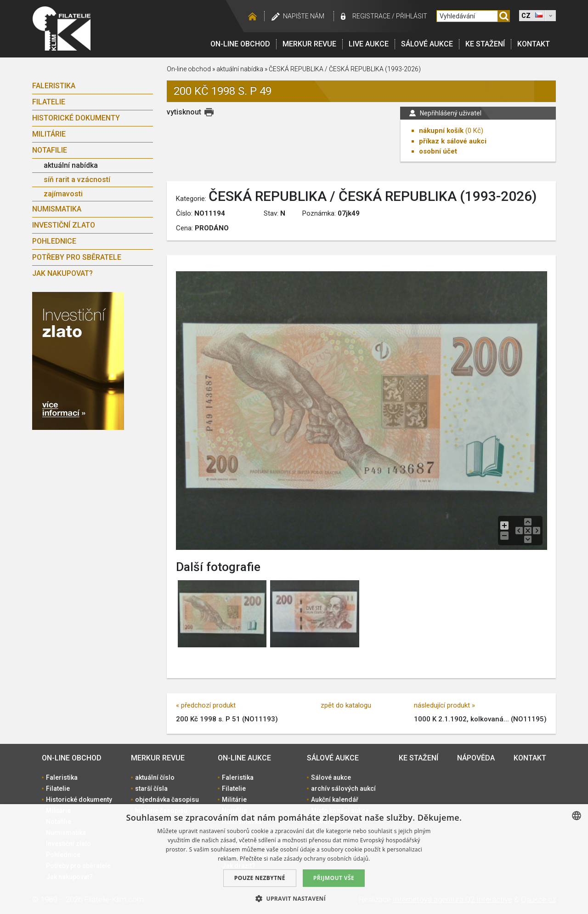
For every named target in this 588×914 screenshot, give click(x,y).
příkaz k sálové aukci (453, 141)
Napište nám (304, 16)
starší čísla (151, 788)
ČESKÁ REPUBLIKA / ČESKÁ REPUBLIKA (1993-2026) (345, 69)
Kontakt (534, 44)
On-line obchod (240, 44)
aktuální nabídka (71, 165)
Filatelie (49, 102)
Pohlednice (54, 241)
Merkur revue (309, 44)
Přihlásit (412, 16)
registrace (371, 16)
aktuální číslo (155, 777)
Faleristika (54, 86)
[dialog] (294, 859)
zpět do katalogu (346, 705)
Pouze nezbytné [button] (260, 878)
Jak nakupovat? (62, 273)
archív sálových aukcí (343, 788)
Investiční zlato (64, 225)
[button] (294, 898)
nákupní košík (441, 131)
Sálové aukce (427, 44)
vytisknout (184, 112)
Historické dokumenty (76, 118)
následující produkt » (444, 705)
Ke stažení (485, 44)
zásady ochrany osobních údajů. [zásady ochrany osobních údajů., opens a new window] (327, 859)
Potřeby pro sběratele (77, 257)
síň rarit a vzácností (77, 180)
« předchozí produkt (206, 705)
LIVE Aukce (369, 44)
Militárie (49, 134)
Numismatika (57, 209)
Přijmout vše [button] (334, 878)
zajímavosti (63, 194)
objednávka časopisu (167, 800)
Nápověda (476, 758)
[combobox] (577, 816)
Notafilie (50, 150)
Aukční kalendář (335, 800)
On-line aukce (244, 758)
